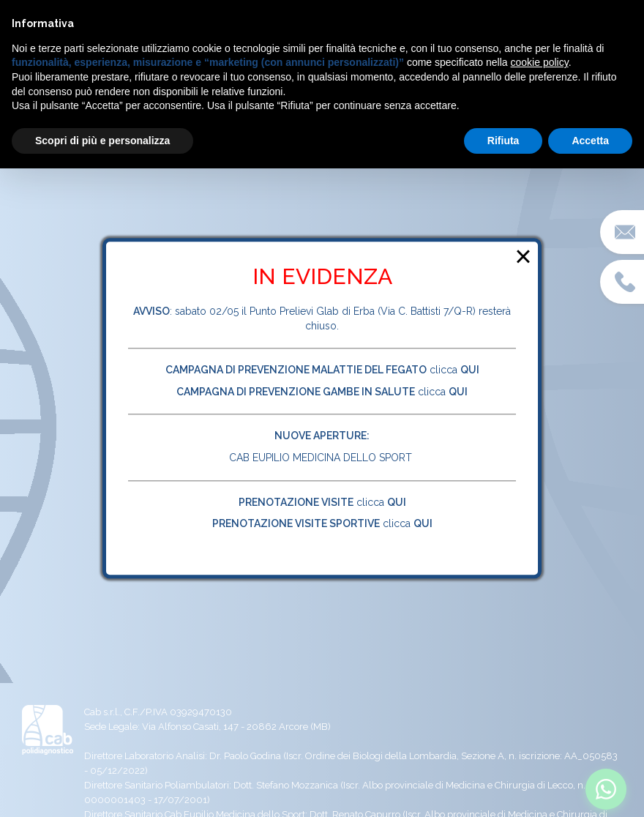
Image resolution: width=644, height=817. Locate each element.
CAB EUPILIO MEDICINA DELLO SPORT (322, 458)
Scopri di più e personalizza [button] (102, 141)
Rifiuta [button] (503, 141)
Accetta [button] (590, 141)
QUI (397, 502)
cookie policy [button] (540, 62)
